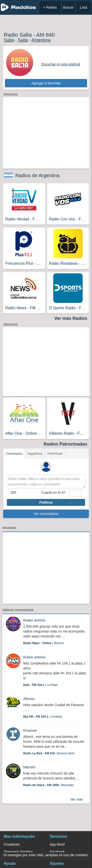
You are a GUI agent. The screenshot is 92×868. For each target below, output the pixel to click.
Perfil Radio (55, 454)
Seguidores (35, 454)
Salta (9, 40)
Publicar (46, 502)
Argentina (41, 40)
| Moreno (43, 643)
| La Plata (40, 685)
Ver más (76, 799)
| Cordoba (42, 717)
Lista (83, 7)
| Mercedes (48, 785)
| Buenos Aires (49, 753)
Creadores (12, 844)
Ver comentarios (46, 514)
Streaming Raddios (18, 852)
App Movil (57, 844)
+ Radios (50, 7)
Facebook (57, 852)
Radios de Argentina (37, 175)
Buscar (68, 7)
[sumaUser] (75, 493)
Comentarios (14, 454)
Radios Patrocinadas (66, 444)
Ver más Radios (71, 318)
